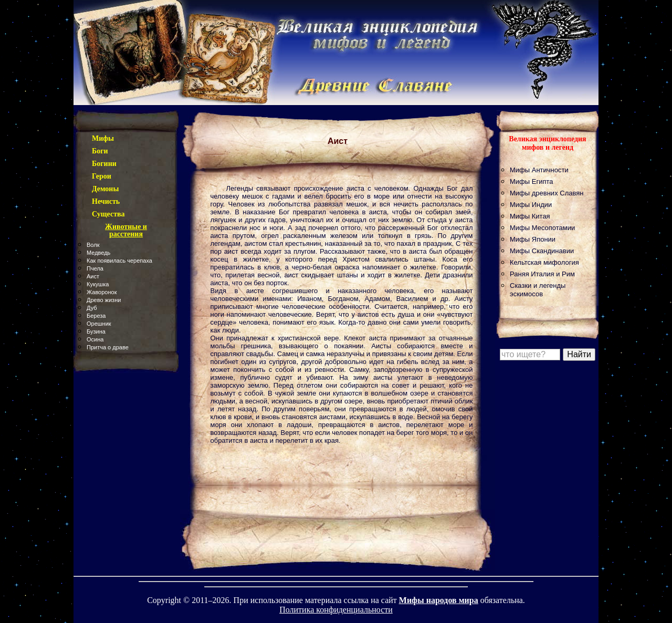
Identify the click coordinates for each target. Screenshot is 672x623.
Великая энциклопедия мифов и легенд (547, 143)
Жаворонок (102, 292)
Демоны (105, 189)
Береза (96, 316)
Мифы (103, 138)
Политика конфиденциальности (336, 610)
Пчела (95, 268)
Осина (95, 339)
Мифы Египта (532, 181)
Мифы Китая (530, 216)
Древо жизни (104, 300)
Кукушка (98, 284)
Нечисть (106, 201)
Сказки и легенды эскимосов (538, 290)
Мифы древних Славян (547, 193)
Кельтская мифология (544, 262)
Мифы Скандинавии (542, 251)
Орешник (99, 324)
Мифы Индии (531, 205)
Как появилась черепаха (119, 261)
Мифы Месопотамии (542, 228)
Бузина (96, 331)
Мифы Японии (533, 239)
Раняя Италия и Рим (542, 274)
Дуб (92, 308)
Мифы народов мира (439, 600)
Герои (102, 176)
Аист (93, 276)
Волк (93, 245)
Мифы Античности (539, 170)
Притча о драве (108, 347)
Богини (104, 164)
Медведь (98, 253)
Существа (108, 214)
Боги (100, 151)
